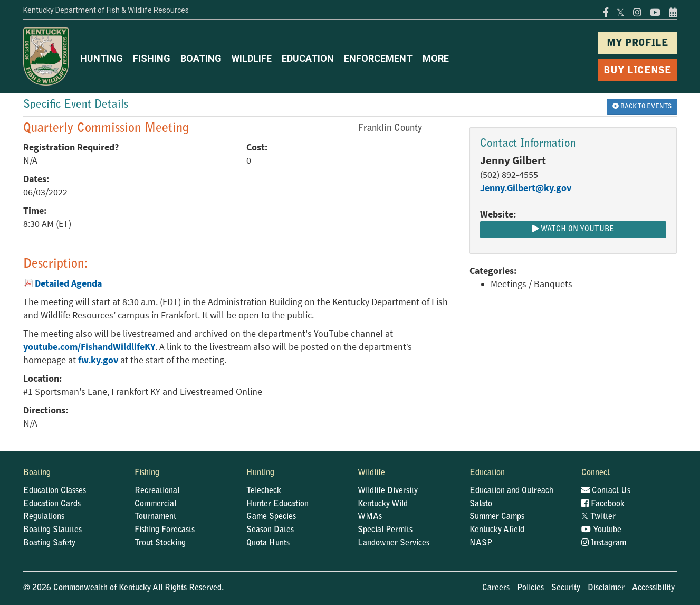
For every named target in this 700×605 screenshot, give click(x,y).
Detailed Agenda (68, 283)
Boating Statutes (52, 530)
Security (566, 588)
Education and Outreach (511, 491)
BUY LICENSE (637, 71)
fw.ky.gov (98, 360)
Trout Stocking (160, 543)
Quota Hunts (268, 543)
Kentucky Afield (497, 530)
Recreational (157, 491)
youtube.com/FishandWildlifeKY (89, 347)
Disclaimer (606, 588)
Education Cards (52, 504)
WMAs (370, 517)
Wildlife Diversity (388, 491)
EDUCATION (308, 58)
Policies (530, 588)
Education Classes (55, 491)
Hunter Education (277, 504)
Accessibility (653, 588)
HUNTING (102, 58)
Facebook (603, 504)
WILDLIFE (252, 58)
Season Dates (270, 530)
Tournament (155, 517)
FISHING (152, 58)
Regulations (44, 517)
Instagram (604, 543)
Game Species (271, 517)
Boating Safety (49, 543)
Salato (481, 504)
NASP (481, 543)
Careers (496, 588)
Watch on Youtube (573, 229)
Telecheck (264, 491)
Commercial (155, 504)
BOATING (201, 58)
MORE (436, 58)
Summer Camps (497, 517)
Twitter (598, 517)
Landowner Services (394, 543)
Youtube (601, 530)
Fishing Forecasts (165, 530)
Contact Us (606, 491)
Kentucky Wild (383, 504)
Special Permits (385, 530)
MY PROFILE (637, 44)
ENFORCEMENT (378, 58)
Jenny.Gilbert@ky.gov (526, 188)
